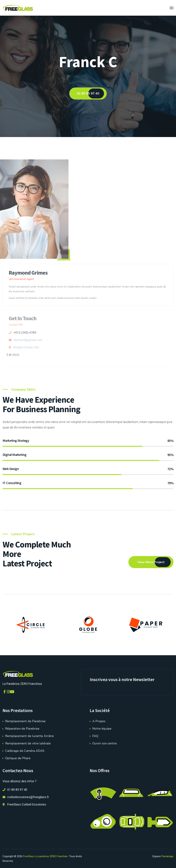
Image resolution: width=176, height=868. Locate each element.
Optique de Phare (18, 758)
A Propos (99, 721)
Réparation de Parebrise (22, 729)
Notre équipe (102, 729)
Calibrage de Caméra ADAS (25, 751)
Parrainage (167, 856)
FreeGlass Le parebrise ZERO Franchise (45, 856)
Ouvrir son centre (104, 743)
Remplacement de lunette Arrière (29, 736)
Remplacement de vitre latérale (28, 743)
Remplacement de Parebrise (25, 721)
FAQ (95, 736)
